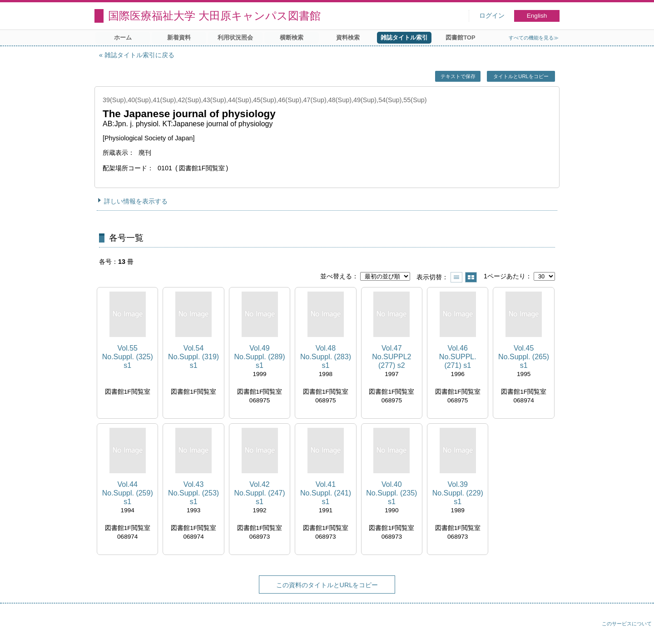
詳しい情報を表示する (136, 201)
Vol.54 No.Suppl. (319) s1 (193, 357)
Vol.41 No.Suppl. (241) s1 (326, 493)
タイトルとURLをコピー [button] (521, 76)
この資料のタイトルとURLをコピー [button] (327, 585)
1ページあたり (505, 276)
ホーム (123, 37)
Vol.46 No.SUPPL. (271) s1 (458, 357)
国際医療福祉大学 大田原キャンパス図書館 (214, 16)
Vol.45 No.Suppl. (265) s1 (524, 357)
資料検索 (348, 37)
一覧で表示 (456, 277)
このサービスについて (627, 624)
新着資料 (179, 37)
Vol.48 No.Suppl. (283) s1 (326, 357)
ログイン (492, 16)
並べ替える (336, 276)
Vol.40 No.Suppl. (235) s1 (391, 493)
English (537, 16)
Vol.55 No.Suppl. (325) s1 (128, 357)
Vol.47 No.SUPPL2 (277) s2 (391, 357)
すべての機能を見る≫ (534, 38)
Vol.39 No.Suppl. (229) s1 (458, 493)
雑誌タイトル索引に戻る (139, 55)
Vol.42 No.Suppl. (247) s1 (259, 493)
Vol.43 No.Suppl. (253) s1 (193, 493)
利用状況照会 (235, 37)
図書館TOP (460, 37)
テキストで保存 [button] (458, 76)
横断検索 (292, 37)
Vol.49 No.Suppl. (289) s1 (259, 357)
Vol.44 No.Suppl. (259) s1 (128, 493)
